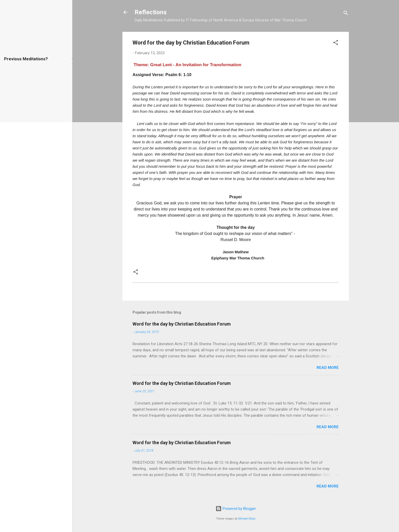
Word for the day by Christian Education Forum (182, 324)
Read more (328, 368)
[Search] (346, 14)
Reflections (151, 12)
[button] (336, 43)
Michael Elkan (247, 519)
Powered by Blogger (236, 509)
